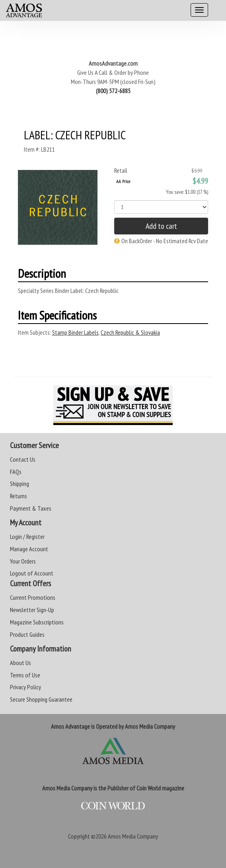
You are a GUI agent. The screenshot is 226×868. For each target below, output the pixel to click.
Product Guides (27, 634)
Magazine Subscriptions (37, 622)
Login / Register (27, 536)
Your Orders (23, 561)
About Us (20, 663)
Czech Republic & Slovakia (130, 332)
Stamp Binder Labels (75, 332)
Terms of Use (25, 675)
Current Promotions (33, 597)
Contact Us (23, 459)
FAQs (16, 472)
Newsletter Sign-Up (32, 610)
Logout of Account (32, 573)
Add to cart (161, 226)
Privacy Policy (25, 687)
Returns (19, 496)
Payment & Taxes (31, 508)
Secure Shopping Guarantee (41, 699)
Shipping (19, 484)
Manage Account (29, 549)
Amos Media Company (133, 836)
